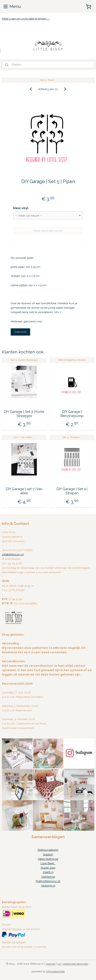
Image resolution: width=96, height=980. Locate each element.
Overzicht (20, 332)
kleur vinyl (21, 208)
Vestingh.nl (48, 886)
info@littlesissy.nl (13, 554)
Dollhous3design (48, 850)
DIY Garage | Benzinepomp (72, 414)
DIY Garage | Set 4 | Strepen (72, 491)
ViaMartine (48, 877)
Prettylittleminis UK (48, 881)
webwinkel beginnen (75, 964)
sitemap (51, 964)
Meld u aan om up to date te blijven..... (26, 19)
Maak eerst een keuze (48, 231)
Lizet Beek (48, 863)
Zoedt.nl (48, 872)
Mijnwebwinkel (56, 972)
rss (59, 964)
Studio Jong (48, 868)
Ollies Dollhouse (48, 859)
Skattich (48, 854)
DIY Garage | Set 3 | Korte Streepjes (24, 414)
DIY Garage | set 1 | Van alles (24, 491)
